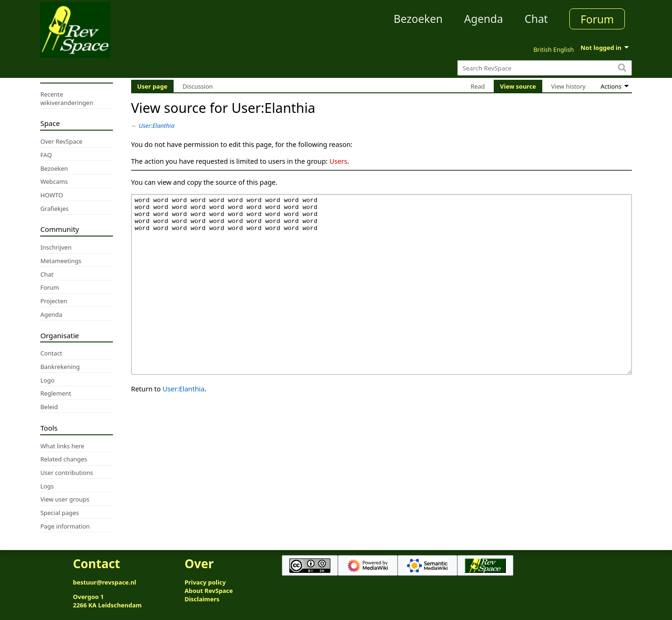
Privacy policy (205, 582)
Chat (536, 19)
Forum (597, 19)
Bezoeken (418, 19)
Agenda (484, 19)
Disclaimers (202, 599)
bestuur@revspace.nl (105, 582)
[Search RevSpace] (544, 68)
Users (338, 161)
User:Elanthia (157, 125)
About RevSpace (209, 591)
